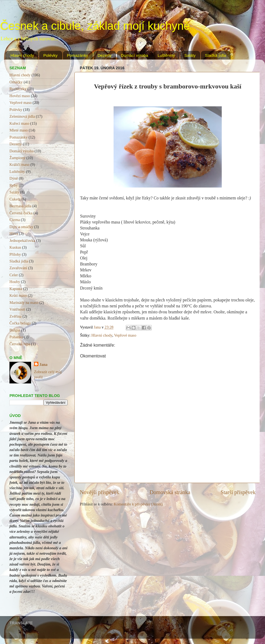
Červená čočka (21, 213)
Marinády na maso (24, 303)
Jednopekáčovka (22, 241)
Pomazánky (78, 55)
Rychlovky (18, 89)
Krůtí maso (18, 295)
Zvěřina (16, 316)
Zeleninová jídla (22, 116)
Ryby (14, 185)
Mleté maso (19, 130)
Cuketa (15, 199)
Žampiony (17, 158)
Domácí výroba (135, 55)
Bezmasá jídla (20, 206)
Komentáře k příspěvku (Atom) (138, 504)
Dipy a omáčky (21, 227)
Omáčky (16, 82)
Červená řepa (20, 344)
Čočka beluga (20, 323)
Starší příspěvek (238, 492)
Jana (44, 364)
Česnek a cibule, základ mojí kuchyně (95, 26)
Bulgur (15, 330)
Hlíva (14, 234)
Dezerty (105, 55)
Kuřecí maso (19, 123)
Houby (15, 282)
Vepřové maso (125, 335)
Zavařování (18, 268)
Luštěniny (166, 55)
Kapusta (16, 289)
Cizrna (15, 220)
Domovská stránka (170, 492)
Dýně (14, 178)
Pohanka (16, 337)
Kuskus (15, 247)
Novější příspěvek (100, 492)
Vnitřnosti (17, 309)
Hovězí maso (20, 96)
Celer (14, 275)
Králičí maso (19, 165)
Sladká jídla (216, 55)
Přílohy (15, 254)
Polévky (50, 55)
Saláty (190, 55)
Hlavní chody (22, 55)
